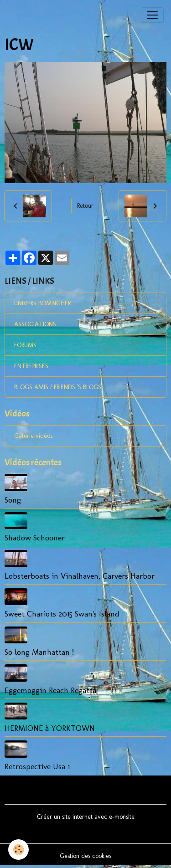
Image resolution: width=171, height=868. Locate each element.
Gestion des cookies (85, 856)
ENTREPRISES (31, 366)
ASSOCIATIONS (35, 324)
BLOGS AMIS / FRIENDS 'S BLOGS (58, 387)
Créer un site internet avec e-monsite (86, 817)
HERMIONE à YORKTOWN (50, 728)
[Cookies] (18, 850)
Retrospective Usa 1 (37, 766)
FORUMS (25, 345)
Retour (85, 206)
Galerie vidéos (33, 436)
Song (13, 500)
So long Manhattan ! (39, 652)
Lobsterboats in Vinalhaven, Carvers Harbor (80, 576)
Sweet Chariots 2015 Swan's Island (62, 614)
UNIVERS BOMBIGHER (42, 303)
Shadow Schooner (35, 537)
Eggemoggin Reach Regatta (50, 690)
